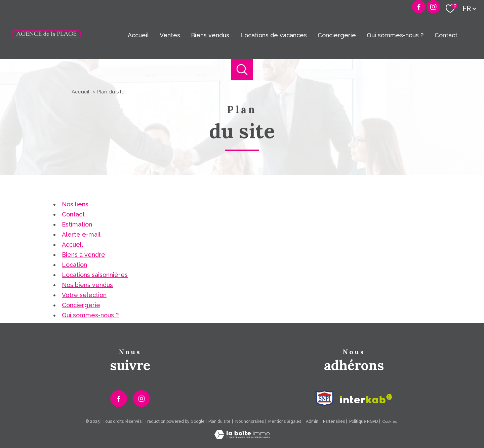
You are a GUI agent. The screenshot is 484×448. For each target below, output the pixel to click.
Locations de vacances (274, 35)
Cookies (390, 422)
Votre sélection (84, 295)
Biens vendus (210, 35)
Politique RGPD (364, 421)
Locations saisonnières (95, 275)
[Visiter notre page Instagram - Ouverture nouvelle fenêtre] (434, 7)
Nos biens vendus (87, 285)
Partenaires (334, 421)
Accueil (138, 35)
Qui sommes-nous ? (395, 35)
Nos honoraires (250, 421)
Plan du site (219, 421)
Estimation (77, 224)
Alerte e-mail (81, 234)
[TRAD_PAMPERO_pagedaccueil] (46, 35)
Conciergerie (337, 35)
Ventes (170, 35)
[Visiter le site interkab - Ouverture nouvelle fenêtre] (366, 399)
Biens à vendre (84, 255)
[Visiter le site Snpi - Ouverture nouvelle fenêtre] (325, 398)
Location (74, 265)
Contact (446, 35)
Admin (312, 421)
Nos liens (75, 204)
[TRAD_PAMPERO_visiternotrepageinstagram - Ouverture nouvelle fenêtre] (142, 399)
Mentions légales (285, 421)
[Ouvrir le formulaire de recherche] (242, 70)
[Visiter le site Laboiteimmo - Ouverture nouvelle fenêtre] (242, 437)
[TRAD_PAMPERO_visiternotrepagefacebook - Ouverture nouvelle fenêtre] (419, 7)
